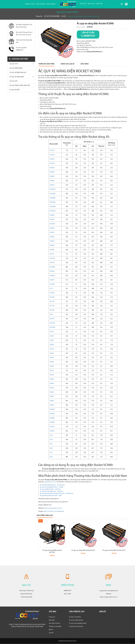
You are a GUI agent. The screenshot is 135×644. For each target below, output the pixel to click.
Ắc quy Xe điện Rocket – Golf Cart (50, 489)
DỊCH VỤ (91, 4)
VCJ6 (51, 448)
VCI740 (52, 388)
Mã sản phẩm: (81, 27)
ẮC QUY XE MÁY (14, 90)
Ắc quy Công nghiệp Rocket (78, 623)
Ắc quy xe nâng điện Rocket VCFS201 (52, 551)
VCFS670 (52, 323)
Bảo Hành (85, 64)
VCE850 (52, 271)
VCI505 (52, 366)
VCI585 (52, 379)
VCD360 (52, 168)
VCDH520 (52, 202)
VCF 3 (51, 289)
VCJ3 (51, 435)
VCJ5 (51, 444)
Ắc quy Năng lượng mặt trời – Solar (51, 496)
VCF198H (52, 327)
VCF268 (52, 293)
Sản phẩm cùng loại (45, 515)
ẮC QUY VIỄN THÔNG (16, 68)
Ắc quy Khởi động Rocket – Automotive (52, 485)
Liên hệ (51, 633)
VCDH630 (52, 211)
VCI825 (52, 397)
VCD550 (52, 185)
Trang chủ (30, 4)
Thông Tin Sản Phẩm (46, 64)
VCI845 (52, 401)
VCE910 (52, 280)
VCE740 (52, 263)
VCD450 (52, 176)
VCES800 (52, 267)
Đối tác (51, 630)
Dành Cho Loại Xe (67, 64)
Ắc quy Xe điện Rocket (76, 620)
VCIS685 (52, 422)
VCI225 (52, 332)
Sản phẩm (51, 4)
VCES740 (52, 258)
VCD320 (52, 163)
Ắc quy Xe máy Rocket (76, 626)
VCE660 (52, 245)
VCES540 (52, 224)
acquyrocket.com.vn (50, 482)
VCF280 (52, 297)
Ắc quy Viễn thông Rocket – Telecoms (51, 491)
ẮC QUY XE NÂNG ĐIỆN (52, 16)
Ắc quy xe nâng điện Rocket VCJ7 (114, 550)
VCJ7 (51, 453)
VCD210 (52, 155)
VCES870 (52, 276)
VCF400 (52, 310)
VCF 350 (52, 306)
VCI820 (52, 392)
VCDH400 (52, 194)
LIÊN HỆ (99, 4)
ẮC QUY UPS (13, 81)
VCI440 (52, 358)
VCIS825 (52, 431)
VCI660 (52, 384)
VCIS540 (52, 414)
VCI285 (52, 340)
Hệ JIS (64, 16)
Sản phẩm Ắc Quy (54, 623)
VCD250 (52, 159)
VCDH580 (52, 207)
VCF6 (51, 315)
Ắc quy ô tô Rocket (75, 617)
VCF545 (52, 319)
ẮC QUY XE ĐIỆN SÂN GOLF (18, 73)
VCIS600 (52, 418)
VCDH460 (52, 198)
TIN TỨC (83, 4)
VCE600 (52, 237)
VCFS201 (52, 284)
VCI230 (52, 336)
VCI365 (52, 353)
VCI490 (52, 362)
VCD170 (52, 151)
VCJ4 (51, 440)
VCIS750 (52, 427)
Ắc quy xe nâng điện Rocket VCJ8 (83, 550)
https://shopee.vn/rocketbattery (54, 511)
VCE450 (52, 220)
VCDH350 (52, 189)
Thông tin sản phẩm (55, 626)
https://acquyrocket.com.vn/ (53, 508)
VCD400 (52, 172)
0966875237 (88, 34)
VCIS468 (52, 409)
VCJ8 (51, 457)
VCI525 (52, 371)
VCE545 (52, 233)
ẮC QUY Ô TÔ (13, 64)
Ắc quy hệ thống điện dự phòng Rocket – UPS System (57, 493)
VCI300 (52, 345)
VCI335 (52, 349)
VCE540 (52, 228)
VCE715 (52, 254)
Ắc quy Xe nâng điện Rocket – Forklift (52, 487)
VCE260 (52, 215)
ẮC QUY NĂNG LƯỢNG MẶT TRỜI (19, 86)
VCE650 (52, 241)
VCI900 (52, 405)
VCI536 (52, 375)
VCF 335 (52, 302)
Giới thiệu (41, 4)
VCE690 (52, 250)
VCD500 (52, 181)
